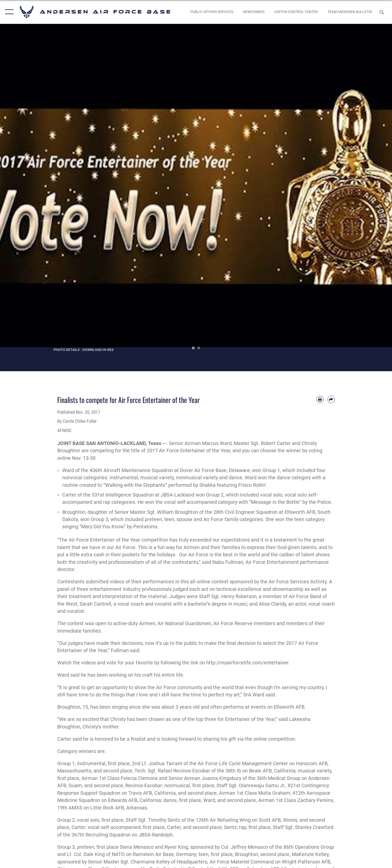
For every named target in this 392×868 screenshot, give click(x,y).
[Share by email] (331, 399)
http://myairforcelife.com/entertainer (247, 663)
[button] (8, 12)
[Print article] (320, 399)
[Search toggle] (383, 12)
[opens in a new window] (212, 12)
